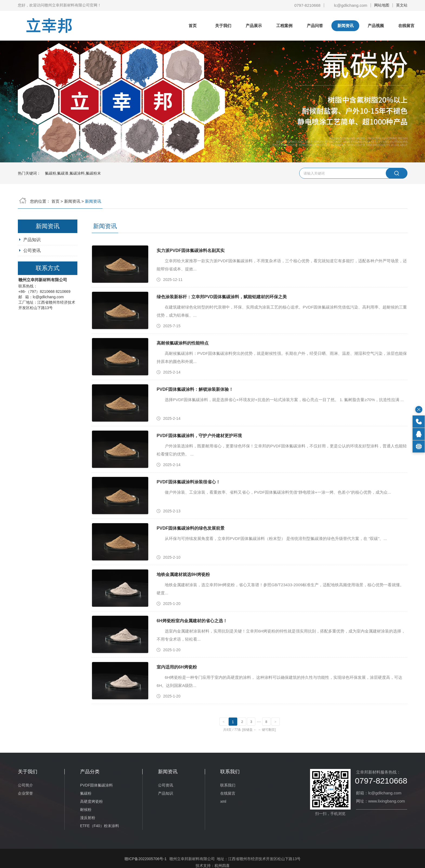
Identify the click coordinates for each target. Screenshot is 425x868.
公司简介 (25, 785)
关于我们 (223, 26)
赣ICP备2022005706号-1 (146, 859)
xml (223, 801)
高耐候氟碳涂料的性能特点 (183, 343)
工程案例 (284, 26)
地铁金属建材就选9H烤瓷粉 (183, 574)
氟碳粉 (86, 793)
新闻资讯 (345, 26)
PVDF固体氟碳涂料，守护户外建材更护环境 (199, 436)
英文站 (402, 5)
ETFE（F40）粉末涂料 (100, 826)
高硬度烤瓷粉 (91, 801)
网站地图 (382, 5)
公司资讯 (32, 250)
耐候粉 (86, 810)
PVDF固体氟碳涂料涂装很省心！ (188, 482)
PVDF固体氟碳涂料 (96, 785)
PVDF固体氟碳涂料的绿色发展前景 (191, 528)
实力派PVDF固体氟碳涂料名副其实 (191, 250)
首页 (193, 26)
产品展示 (254, 26)
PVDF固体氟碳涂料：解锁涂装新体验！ (195, 389)
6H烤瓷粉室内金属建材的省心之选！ (192, 621)
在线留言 (406, 26)
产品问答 (315, 26)
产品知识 (32, 240)
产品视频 (376, 26)
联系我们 (228, 785)
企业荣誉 (25, 793)
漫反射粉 (88, 818)
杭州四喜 (222, 866)
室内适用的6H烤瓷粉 (177, 667)
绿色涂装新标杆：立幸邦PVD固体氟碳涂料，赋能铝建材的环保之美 (222, 297)
